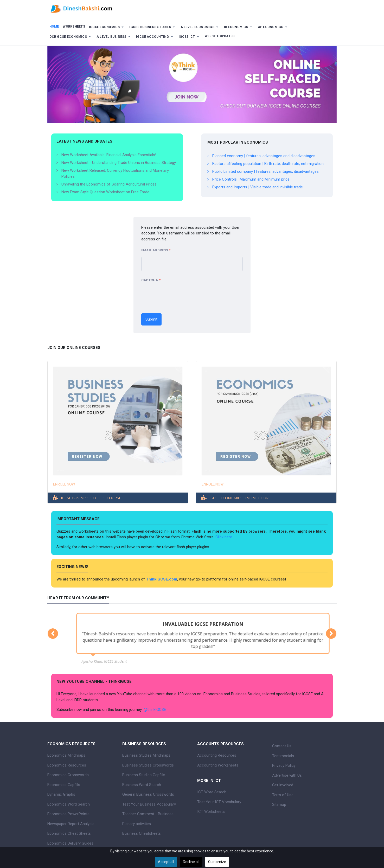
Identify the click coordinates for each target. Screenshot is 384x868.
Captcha (151, 280)
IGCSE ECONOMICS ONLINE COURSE (241, 498)
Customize (217, 862)
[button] (107, 27)
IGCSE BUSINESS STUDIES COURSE (91, 498)
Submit (151, 319)
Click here (224, 537)
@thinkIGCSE (155, 710)
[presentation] (181, 297)
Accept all (166, 862)
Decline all (191, 862)
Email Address (156, 250)
